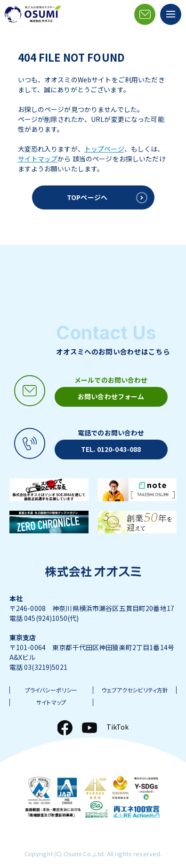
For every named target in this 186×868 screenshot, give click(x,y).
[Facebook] (65, 728)
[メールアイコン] (145, 14)
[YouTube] (89, 728)
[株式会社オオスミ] (33, 14)
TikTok (118, 727)
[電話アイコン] (89, 444)
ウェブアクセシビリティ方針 (135, 690)
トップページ (104, 149)
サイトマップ (38, 159)
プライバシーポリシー (51, 690)
